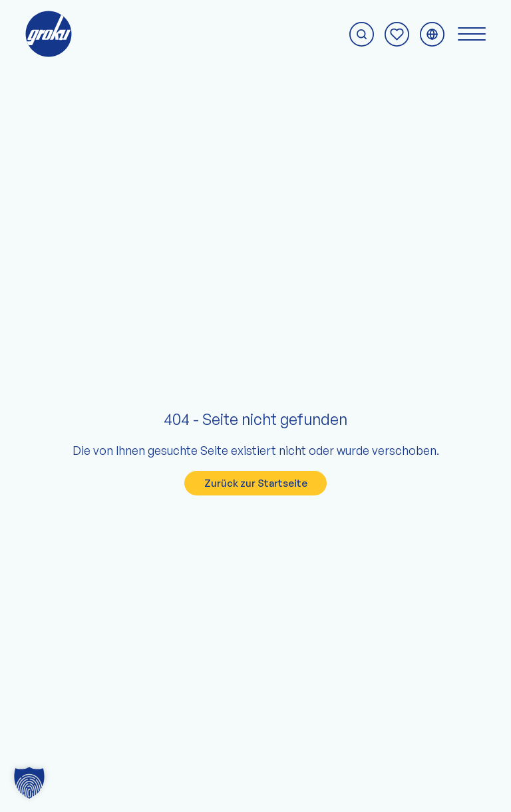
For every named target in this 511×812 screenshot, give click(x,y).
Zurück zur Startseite (256, 483)
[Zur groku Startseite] (49, 34)
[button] (29, 783)
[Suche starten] (362, 34)
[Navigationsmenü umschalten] (472, 34)
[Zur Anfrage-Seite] (397, 34)
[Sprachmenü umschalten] (432, 34)
